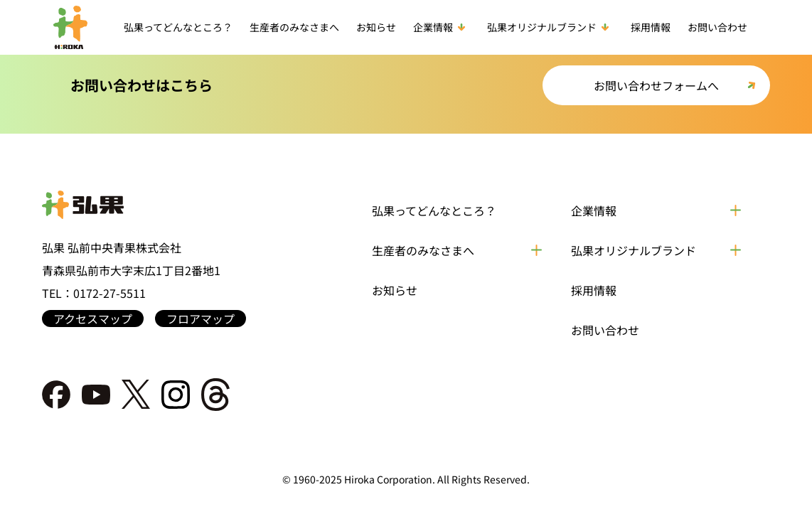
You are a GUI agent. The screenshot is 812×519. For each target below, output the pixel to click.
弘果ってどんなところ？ (178, 27)
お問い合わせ (717, 27)
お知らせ (376, 27)
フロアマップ (201, 319)
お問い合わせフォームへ (656, 85)
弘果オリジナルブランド (550, 27)
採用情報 (651, 27)
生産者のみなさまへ (294, 27)
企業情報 (442, 27)
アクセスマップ (93, 319)
